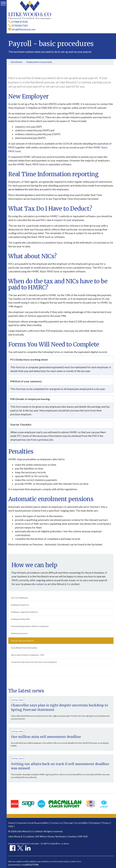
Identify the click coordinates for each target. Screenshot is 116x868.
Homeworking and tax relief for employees (30, 626)
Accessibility (81, 823)
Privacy (106, 823)
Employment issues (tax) (39, 62)
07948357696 (18, 22)
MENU (3, 4)
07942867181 (18, 25)
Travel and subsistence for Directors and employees (34, 662)
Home (11, 823)
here (40, 199)
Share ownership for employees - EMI (28, 655)
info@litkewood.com (22, 29)
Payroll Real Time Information (24, 648)
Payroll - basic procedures (22, 641)
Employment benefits (21, 619)
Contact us (56, 823)
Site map (68, 823)
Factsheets (17, 62)
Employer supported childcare (24, 612)
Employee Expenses (20, 605)
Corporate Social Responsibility (32, 823)
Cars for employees (20, 598)
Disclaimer (95, 823)
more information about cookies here (64, 861)
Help (11, 826)
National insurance (19, 633)
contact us (41, 584)
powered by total (23, 865)
